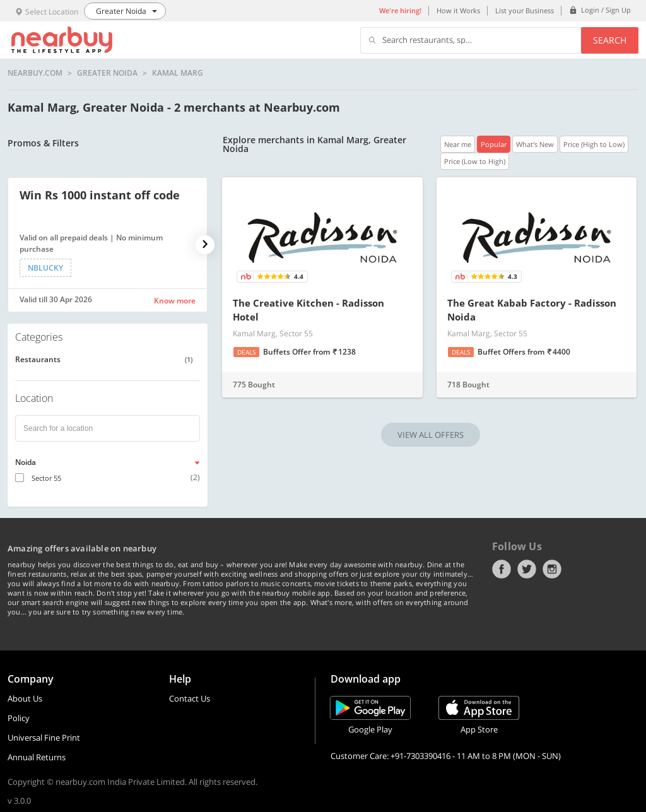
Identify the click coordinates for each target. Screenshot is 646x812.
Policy (19, 718)
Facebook (502, 569)
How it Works (458, 10)
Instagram (552, 569)
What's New (535, 144)
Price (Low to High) (475, 161)
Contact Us (190, 698)
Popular (494, 144)
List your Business (525, 10)
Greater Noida (107, 73)
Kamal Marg (178, 73)
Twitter (527, 569)
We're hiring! (400, 10)
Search (610, 40)
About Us (25, 698)
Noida (26, 462)
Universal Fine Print (44, 738)
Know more (175, 301)
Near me (458, 144)
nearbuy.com (35, 73)
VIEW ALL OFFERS (431, 435)
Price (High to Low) (594, 144)
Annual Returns (37, 757)
